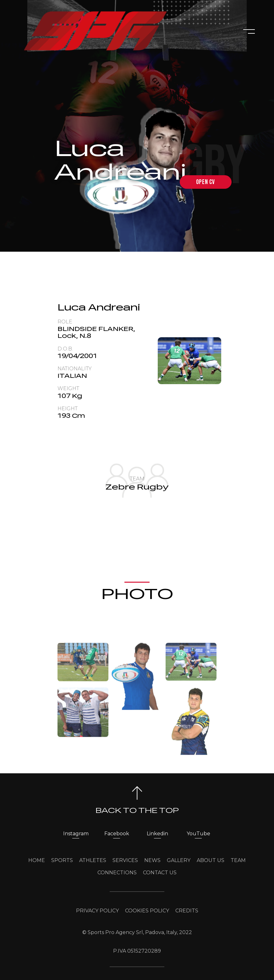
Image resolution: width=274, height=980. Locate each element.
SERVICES (125, 860)
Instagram (76, 834)
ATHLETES (93, 860)
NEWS (152, 860)
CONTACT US (160, 873)
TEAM (238, 860)
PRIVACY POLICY (97, 911)
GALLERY (179, 860)
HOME (37, 860)
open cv (206, 182)
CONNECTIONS (117, 873)
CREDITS (187, 911)
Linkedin (157, 834)
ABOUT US (211, 860)
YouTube (198, 834)
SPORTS (62, 860)
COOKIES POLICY (147, 911)
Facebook (117, 834)
